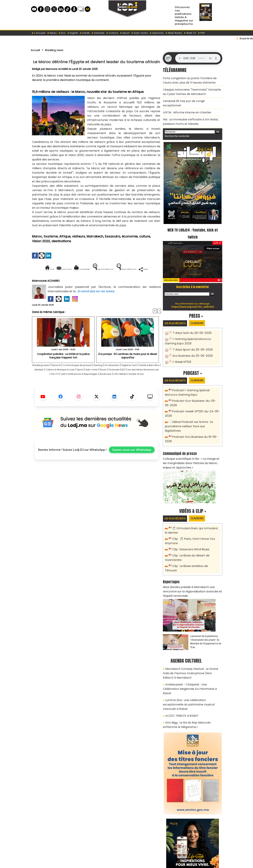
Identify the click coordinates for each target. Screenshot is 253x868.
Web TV (190, 33)
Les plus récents (176, 313)
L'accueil (39, 33)
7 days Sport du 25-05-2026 (191, 338)
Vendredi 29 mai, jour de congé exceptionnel (190, 98)
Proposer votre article (103, 847)
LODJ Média (86, 390)
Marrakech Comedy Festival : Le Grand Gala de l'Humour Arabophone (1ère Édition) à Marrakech (191, 642)
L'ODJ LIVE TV (150, 847)
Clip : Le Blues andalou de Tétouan (195, 543)
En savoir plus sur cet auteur (97, 303)
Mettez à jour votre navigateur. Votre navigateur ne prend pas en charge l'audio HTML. (198, 58)
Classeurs (201, 313)
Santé (85, 33)
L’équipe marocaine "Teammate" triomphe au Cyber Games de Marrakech (191, 90)
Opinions (157, 33)
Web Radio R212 (198, 848)
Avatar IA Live (106, 390)
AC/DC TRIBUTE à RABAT (180, 672)
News (52, 33)
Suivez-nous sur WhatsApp (132, 466)
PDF (202, 33)
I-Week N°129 (181, 350)
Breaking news (58, 50)
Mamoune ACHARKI (57, 69)
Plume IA (62, 377)
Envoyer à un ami (65, 269)
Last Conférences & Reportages (118, 386)
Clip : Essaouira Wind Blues (189, 527)
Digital (73, 33)
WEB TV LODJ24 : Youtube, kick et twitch (193, 223)
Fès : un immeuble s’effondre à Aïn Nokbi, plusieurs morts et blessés (188, 112)
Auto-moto (140, 33)
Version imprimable (98, 269)
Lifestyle (98, 33)
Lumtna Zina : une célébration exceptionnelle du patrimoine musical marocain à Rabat (192, 664)
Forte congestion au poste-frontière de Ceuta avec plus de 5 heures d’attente (191, 80)
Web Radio (174, 33)
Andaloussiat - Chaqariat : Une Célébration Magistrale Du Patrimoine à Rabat (190, 654)
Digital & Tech (148, 377)
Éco (62, 33)
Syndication (135, 863)
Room (141, 382)
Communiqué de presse (87, 377)
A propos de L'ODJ (56, 847)
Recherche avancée (176, 126)
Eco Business (127, 377)
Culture (112, 33)
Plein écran (214, 238)
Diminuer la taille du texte (87, 281)
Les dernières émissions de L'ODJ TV (69, 386)
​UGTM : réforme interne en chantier (185, 104)
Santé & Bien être (44, 382)
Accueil (36, 50)
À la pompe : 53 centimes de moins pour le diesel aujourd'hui (128, 368)
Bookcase (149, 386)
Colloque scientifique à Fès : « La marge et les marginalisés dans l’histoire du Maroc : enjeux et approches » (192, 443)
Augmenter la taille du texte (139, 269)
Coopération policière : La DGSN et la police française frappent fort (63, 368)
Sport (125, 33)
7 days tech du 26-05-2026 (190, 323)
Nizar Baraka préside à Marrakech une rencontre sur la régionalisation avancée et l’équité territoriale (192, 563)
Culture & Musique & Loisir (90, 382)
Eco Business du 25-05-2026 (191, 344)
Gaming (111, 377)
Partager (119, 281)
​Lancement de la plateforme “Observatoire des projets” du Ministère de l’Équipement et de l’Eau (206, 612)
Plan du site (118, 863)
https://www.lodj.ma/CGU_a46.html (193, 296)
